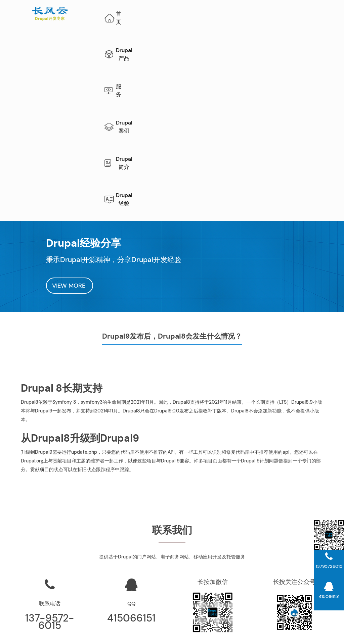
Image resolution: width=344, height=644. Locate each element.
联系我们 (215, 563)
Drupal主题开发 (296, 600)
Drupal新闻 (215, 588)
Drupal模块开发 (296, 588)
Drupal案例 (252, 14)
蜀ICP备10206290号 (251, 634)
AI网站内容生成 (133, 626)
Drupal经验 (221, 42)
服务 (213, 14)
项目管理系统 (134, 550)
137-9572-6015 (50, 461)
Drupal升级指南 (296, 538)
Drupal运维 (215, 538)
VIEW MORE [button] (70, 125)
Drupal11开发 (296, 563)
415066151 (131, 457)
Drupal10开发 (297, 575)
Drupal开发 (76, 626)
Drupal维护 (48, 626)
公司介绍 (215, 550)
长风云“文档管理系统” (134, 538)
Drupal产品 (173, 14)
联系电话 (50, 442)
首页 (133, 14)
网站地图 (102, 626)
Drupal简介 (300, 14)
